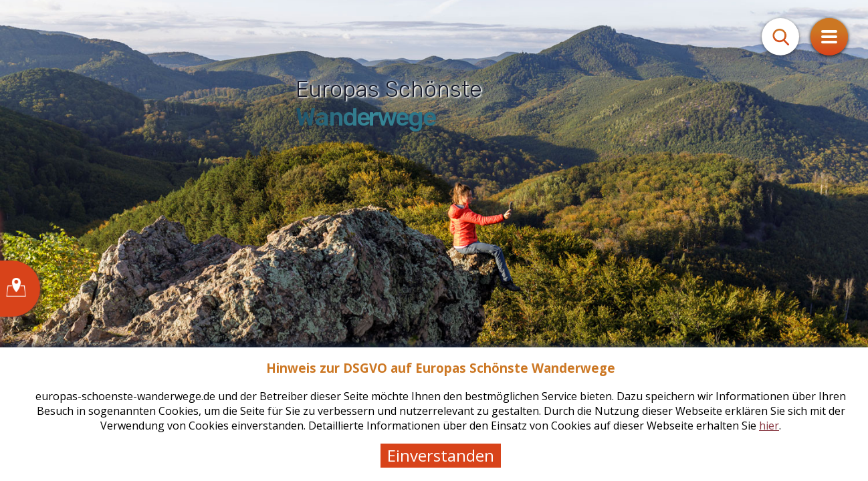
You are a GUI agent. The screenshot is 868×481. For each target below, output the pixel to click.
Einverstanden (441, 455)
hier (769, 426)
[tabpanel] (434, 240)
